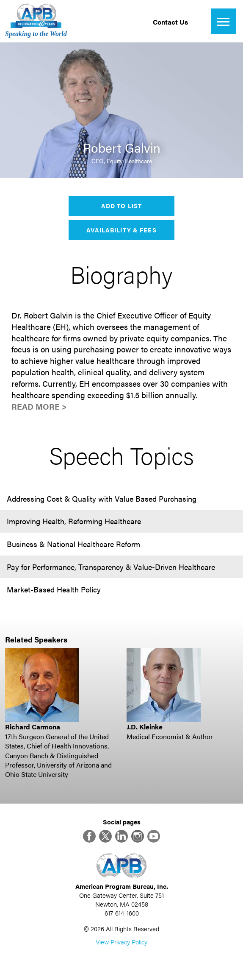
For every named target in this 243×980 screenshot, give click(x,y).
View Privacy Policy (121, 942)
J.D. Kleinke (145, 727)
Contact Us (170, 22)
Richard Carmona (33, 727)
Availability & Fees (121, 230)
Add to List (121, 206)
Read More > (39, 406)
